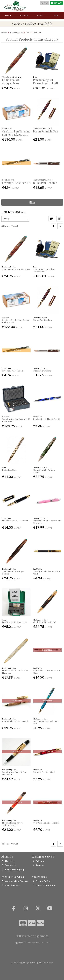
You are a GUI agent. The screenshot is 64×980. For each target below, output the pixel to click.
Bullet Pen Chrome (45, 183)
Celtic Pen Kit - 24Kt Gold (45, 622)
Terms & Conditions (44, 885)
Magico (22, 962)
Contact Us (9, 865)
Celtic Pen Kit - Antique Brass (12, 82)
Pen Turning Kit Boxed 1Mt (14, 622)
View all (15, 226)
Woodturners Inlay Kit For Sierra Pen (14, 773)
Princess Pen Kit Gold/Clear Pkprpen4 (15, 672)
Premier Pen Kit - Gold (44, 772)
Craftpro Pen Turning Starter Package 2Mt (16, 133)
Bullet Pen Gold (9, 470)
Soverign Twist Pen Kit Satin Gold (47, 572)
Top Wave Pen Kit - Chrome (46, 823)
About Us (8, 861)
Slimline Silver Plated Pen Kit (47, 419)
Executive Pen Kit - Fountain (15, 521)
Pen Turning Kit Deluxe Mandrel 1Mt (46, 82)
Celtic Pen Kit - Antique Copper (13, 572)
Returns (38, 865)
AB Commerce (46, 962)
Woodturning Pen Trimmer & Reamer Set (16, 420)
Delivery (38, 861)
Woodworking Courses (15, 881)
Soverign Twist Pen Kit (16, 183)
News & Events (11, 885)
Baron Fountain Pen (46, 131)
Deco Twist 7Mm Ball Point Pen (46, 722)
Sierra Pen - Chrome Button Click (47, 672)
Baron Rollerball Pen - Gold (15, 721)
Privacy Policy (41, 881)
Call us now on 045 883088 (32, 936)
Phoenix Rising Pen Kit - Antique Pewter (13, 824)
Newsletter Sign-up (13, 870)
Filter (32, 202)
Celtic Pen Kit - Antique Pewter (44, 471)
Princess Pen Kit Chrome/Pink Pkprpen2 (47, 522)
